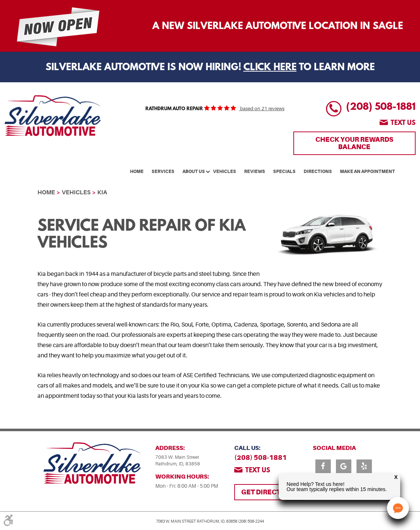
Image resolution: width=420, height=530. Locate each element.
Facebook (323, 466)
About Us (194, 172)
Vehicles (225, 172)
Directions (318, 172)
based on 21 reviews (262, 109)
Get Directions (269, 492)
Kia (102, 192)
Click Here (270, 68)
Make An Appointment (367, 172)
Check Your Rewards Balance (354, 143)
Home (137, 172)
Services (163, 172)
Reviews (255, 172)
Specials (284, 172)
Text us (403, 123)
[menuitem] (137, 171)
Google (344, 466)
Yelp (364, 466)
